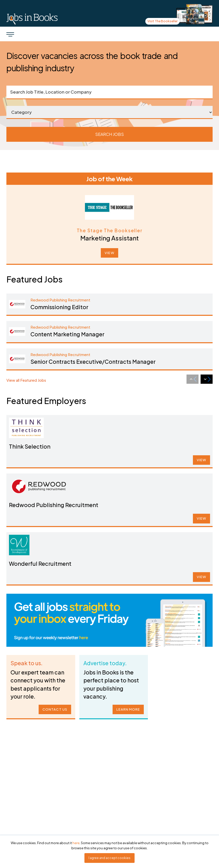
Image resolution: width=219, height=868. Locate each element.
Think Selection (37, 446)
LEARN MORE (127, 707)
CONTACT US (54, 707)
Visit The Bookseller (162, 21)
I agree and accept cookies (109, 858)
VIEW (109, 253)
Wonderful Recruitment (46, 563)
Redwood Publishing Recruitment (58, 505)
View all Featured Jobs (26, 380)
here (76, 843)
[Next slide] (207, 379)
